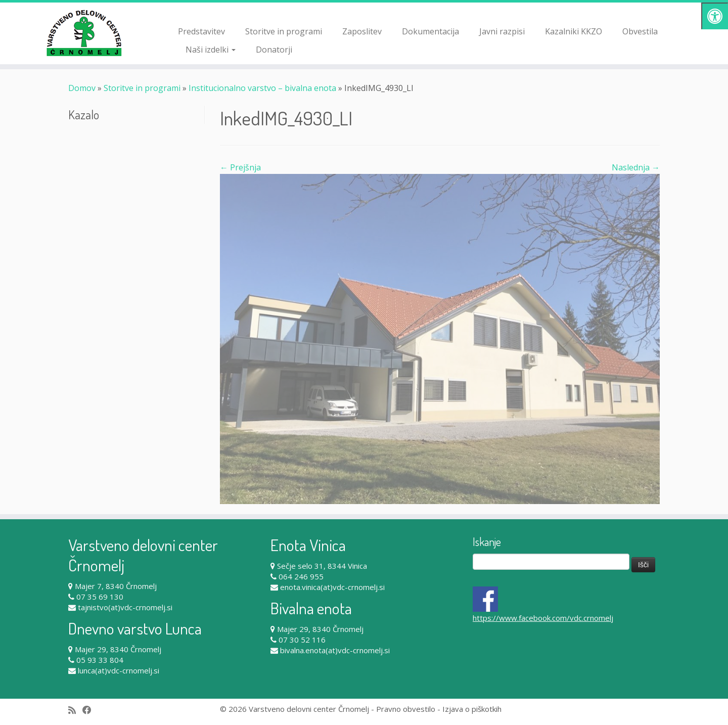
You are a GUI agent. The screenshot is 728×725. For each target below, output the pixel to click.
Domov (82, 88)
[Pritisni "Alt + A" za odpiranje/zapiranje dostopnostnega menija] (715, 16)
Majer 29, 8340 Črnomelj (118, 649)
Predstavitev (201, 31)
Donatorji (274, 50)
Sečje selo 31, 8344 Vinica (322, 566)
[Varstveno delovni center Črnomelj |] (84, 33)
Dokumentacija (430, 31)
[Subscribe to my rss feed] (75, 710)
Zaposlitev (362, 31)
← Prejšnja (240, 167)
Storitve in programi (284, 31)
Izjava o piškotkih (472, 709)
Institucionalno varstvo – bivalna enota (262, 88)
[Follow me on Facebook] (90, 710)
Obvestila (640, 31)
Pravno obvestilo (406, 709)
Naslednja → (636, 167)
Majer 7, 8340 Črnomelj (116, 586)
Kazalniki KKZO (574, 31)
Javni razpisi (502, 31)
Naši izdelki (211, 50)
